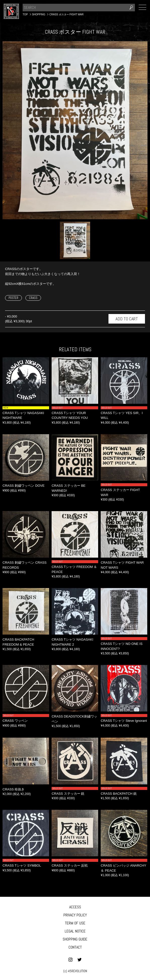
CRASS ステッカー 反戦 (70, 865)
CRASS (33, 298)
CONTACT (75, 947)
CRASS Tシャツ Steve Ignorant (124, 721)
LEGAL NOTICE (75, 931)
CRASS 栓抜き (13, 789)
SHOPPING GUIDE (75, 939)
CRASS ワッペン (15, 721)
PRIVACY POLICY (75, 915)
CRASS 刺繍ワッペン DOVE (24, 486)
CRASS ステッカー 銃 (68, 794)
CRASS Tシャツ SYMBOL (22, 865)
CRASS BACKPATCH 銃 (119, 794)
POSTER (13, 298)
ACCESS (75, 907)
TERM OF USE (75, 923)
